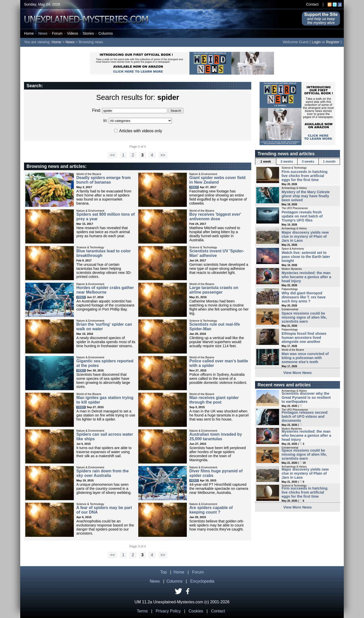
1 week (266, 161)
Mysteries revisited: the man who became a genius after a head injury (306, 277)
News (43, 33)
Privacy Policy (168, 611)
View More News (298, 373)
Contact (312, 4)
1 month (329, 161)
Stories (88, 33)
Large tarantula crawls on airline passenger (214, 290)
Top (164, 572)
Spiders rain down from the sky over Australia (103, 473)
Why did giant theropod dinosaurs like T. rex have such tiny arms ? (304, 297)
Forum (57, 33)
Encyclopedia (202, 581)
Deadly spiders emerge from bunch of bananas (104, 180)
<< (113, 155)
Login (316, 42)
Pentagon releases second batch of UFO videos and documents (305, 416)
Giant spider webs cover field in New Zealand (217, 180)
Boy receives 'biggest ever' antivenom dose (215, 217)
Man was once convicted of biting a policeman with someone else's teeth (305, 358)
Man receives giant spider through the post (214, 400)
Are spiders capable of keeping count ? (211, 510)
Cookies (196, 611)
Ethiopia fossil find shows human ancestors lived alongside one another (304, 338)
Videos (73, 33)
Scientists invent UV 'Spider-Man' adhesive (217, 253)
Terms (142, 611)
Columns (106, 33)
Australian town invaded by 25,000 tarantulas (216, 437)
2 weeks (287, 161)
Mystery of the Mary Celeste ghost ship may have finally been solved (306, 196)
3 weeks (308, 161)
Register (333, 42)
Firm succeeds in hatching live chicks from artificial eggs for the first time (305, 176)
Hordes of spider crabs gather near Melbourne (105, 290)
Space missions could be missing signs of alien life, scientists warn (304, 317)
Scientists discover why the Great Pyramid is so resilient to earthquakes (306, 398)
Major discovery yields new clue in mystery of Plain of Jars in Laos (305, 236)
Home (29, 33)
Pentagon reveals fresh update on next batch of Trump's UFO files (302, 216)
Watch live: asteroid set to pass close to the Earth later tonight (306, 257)
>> (163, 155)
